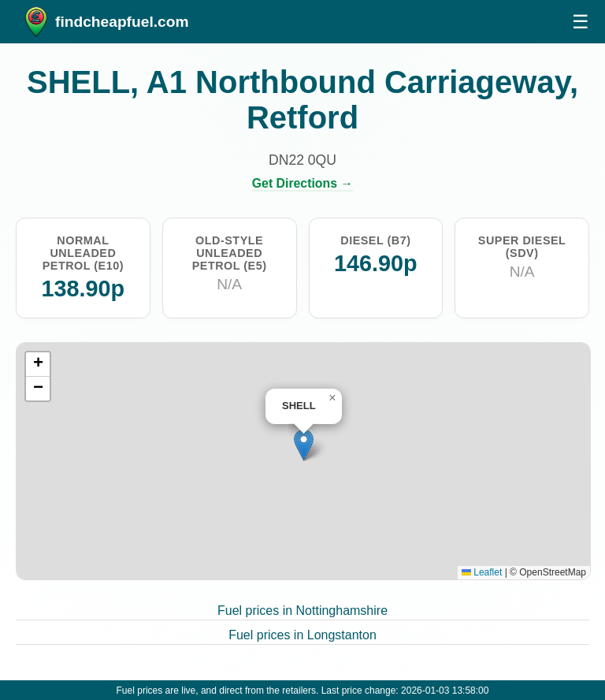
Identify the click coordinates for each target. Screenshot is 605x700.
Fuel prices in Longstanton (302, 635)
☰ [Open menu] (581, 22)
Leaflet (482, 572)
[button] (304, 445)
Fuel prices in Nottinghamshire (302, 611)
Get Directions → (302, 183)
